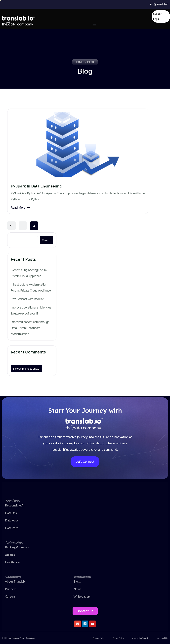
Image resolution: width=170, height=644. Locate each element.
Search (46, 240)
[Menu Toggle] (95, 25)
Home (80, 62)
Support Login (158, 16)
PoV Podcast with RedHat (27, 299)
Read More (21, 208)
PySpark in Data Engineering (36, 186)
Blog (91, 62)
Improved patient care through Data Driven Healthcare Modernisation (30, 328)
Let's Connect (85, 462)
